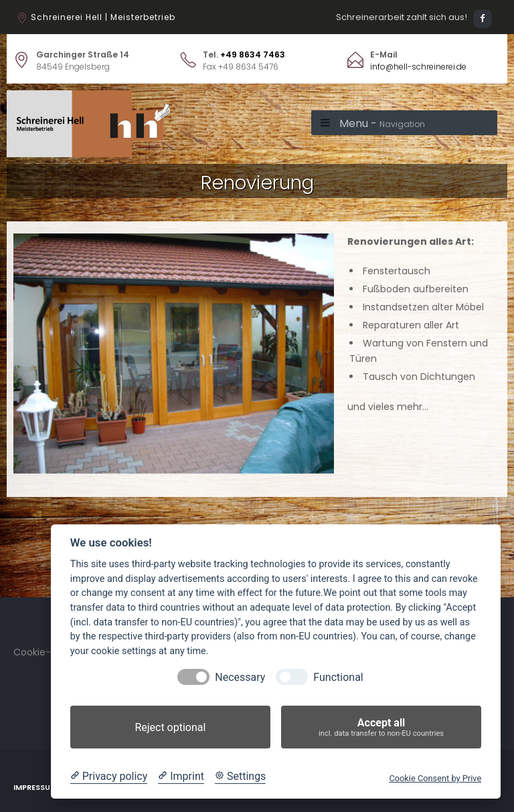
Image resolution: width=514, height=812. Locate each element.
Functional (338, 677)
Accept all (381, 727)
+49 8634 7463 (253, 55)
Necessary (240, 677)
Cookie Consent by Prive (435, 778)
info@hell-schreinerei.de (418, 67)
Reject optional (170, 727)
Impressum (35, 787)
